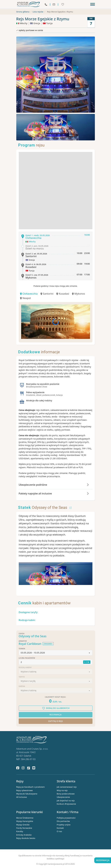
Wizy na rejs (62, 790)
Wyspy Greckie (23, 825)
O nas (59, 831)
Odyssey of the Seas (45, 507)
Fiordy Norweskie (24, 828)
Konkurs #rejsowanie (66, 804)
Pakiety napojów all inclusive (35, 494)
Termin (22, 649)
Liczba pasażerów (27, 658)
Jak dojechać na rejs (66, 801)
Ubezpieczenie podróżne (33, 485)
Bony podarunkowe (66, 794)
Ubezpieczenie (63, 797)
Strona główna (23, 12)
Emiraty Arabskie (24, 835)
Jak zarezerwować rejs (67, 787)
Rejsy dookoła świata (26, 838)
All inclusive (22, 797)
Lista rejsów (38, 12)
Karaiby (20, 831)
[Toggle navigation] (93, 4)
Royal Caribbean (30, 644)
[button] (56, 653)
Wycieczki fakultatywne (27, 794)
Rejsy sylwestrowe (25, 790)
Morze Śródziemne (25, 818)
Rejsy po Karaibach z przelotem (31, 787)
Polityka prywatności (66, 818)
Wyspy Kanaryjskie (25, 821)
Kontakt (60, 828)
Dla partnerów (63, 821)
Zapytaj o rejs (56, 721)
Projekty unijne (64, 825)
